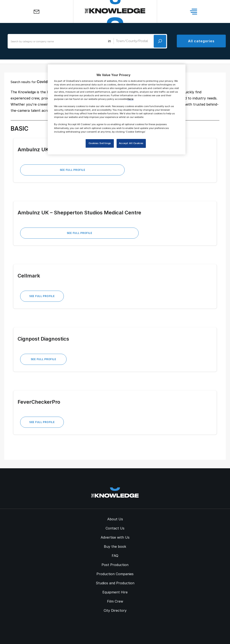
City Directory (115, 610)
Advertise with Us (115, 537)
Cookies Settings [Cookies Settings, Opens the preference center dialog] (100, 143)
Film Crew (115, 601)
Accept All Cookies (131, 143)
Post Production (115, 565)
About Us (115, 519)
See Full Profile (72, 170)
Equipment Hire (115, 592)
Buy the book (115, 546)
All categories (201, 41)
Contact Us (115, 528)
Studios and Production (115, 583)
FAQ (115, 556)
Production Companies (115, 574)
